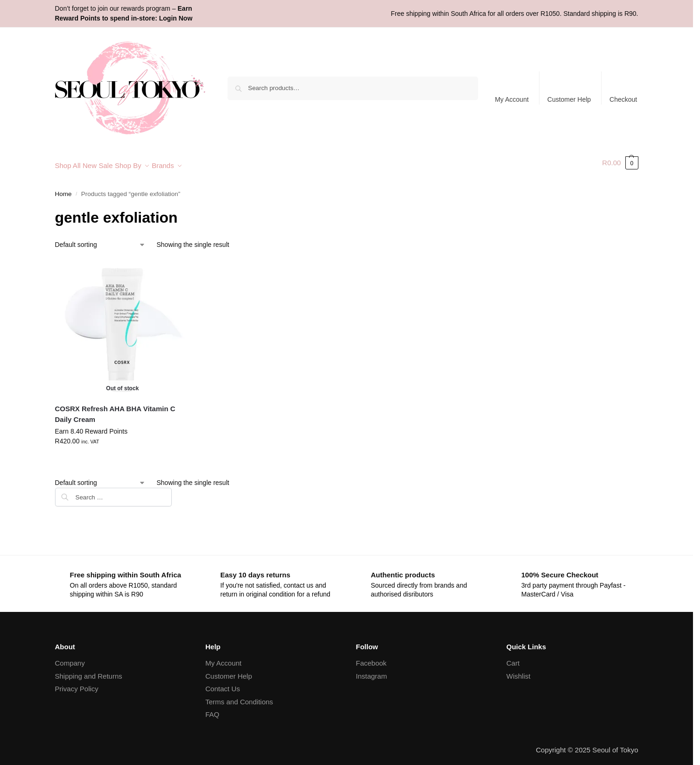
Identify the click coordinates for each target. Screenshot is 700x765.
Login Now (176, 18)
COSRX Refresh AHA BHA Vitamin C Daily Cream (115, 409)
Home (63, 189)
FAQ (212, 709)
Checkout (623, 99)
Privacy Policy (77, 684)
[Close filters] (175, 488)
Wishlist (518, 670)
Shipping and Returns (89, 670)
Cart (513, 658)
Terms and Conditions (239, 696)
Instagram (372, 670)
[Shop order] (100, 240)
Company (70, 658)
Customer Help (569, 99)
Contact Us (223, 684)
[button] (620, 163)
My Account (511, 99)
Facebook (371, 658)
